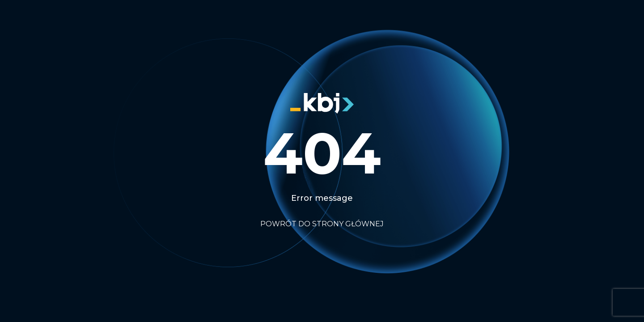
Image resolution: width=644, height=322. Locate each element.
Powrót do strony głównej (322, 224)
